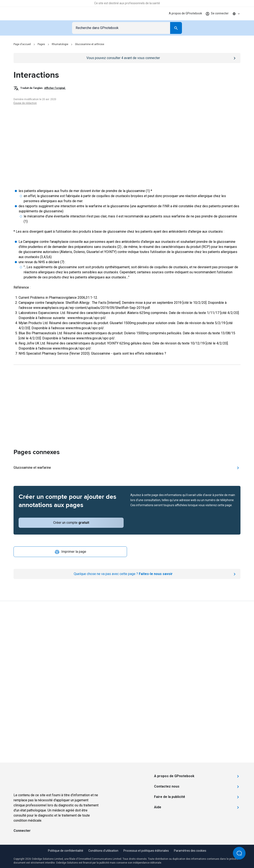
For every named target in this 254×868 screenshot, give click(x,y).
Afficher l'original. (55, 88)
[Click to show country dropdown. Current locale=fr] (236, 14)
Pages (41, 44)
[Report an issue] (127, 574)
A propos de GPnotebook (185, 13)
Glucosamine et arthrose (90, 44)
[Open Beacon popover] (239, 853)
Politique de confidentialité (66, 851)
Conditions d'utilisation (103, 851)
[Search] (176, 28)
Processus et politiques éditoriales (146, 851)
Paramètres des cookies (190, 851)
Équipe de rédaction (25, 103)
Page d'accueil (22, 44)
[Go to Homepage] (28, 14)
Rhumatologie (60, 44)
